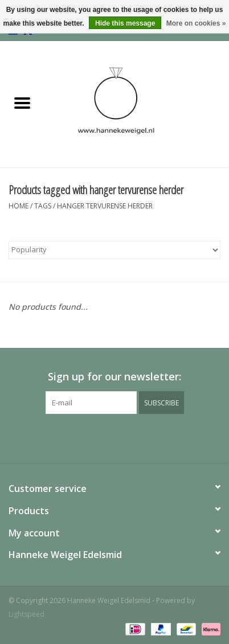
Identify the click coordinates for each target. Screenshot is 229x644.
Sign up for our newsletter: (114, 377)
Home (19, 206)
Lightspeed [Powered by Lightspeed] (26, 614)
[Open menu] (22, 102)
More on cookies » (196, 23)
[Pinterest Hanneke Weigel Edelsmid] (114, 437)
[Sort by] (114, 250)
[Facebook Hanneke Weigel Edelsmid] (94, 437)
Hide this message (125, 23)
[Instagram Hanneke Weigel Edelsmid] (135, 437)
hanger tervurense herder (105, 206)
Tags (43, 206)
